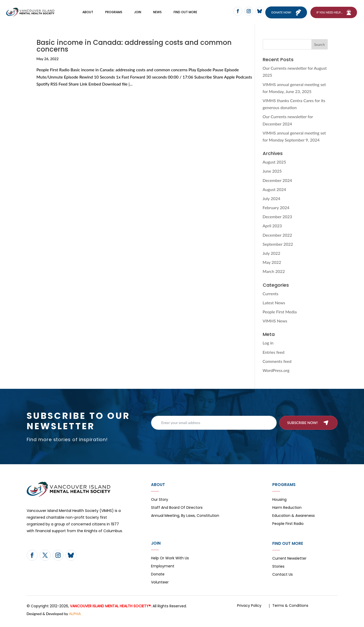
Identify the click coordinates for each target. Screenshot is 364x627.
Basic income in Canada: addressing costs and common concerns (134, 52)
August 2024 (274, 195)
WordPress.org (276, 376)
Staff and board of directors (177, 514)
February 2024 (276, 213)
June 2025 (272, 177)
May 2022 (272, 268)
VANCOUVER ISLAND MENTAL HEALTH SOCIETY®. (111, 612)
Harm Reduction (287, 514)
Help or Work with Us (170, 564)
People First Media (280, 318)
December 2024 (277, 186)
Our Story (160, 506)
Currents (271, 299)
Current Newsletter (289, 565)
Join (138, 15)
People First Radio (288, 530)
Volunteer (160, 589)
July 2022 (272, 259)
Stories (278, 573)
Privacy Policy (249, 611)
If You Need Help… (329, 15)
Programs (114, 15)
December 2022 (277, 241)
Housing (279, 506)
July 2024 (272, 204)
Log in (268, 349)
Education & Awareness (294, 522)
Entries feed (274, 358)
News (157, 15)
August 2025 (274, 168)
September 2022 (278, 250)
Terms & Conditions (290, 611)
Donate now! (285, 15)
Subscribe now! (303, 428)
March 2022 (274, 277)
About (88, 15)
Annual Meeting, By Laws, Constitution (185, 522)
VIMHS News (275, 327)
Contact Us (283, 581)
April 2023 (272, 232)
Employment (163, 572)
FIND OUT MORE (185, 15)
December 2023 (277, 223)
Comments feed (277, 367)
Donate (158, 580)
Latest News (274, 308)
